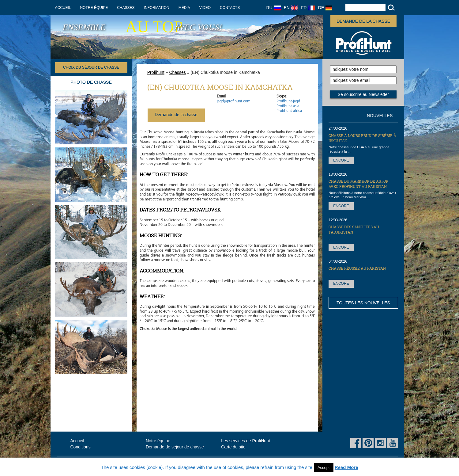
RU (274, 8)
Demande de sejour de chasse (175, 447)
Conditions (81, 447)
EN (291, 8)
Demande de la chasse (363, 21)
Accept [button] (324, 468)
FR (308, 8)
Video (205, 8)
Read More (346, 467)
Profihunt (156, 72)
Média (184, 8)
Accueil (63, 8)
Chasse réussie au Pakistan (357, 268)
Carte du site (233, 447)
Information (157, 8)
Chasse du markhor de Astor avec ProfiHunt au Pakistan (358, 184)
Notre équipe (94, 8)
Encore (341, 160)
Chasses (126, 8)
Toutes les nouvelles (363, 303)
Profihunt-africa (289, 111)
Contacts (230, 8)
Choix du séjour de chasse (91, 67)
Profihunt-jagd (288, 101)
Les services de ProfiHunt (246, 441)
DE (325, 8)
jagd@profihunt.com (234, 101)
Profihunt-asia (288, 106)
